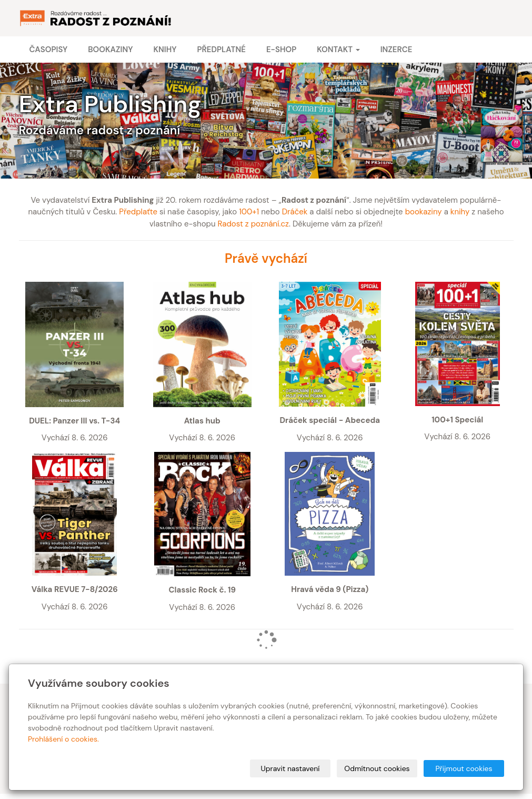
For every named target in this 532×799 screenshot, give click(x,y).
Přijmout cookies (464, 768)
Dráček (295, 212)
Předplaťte (138, 212)
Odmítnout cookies (377, 768)
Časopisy (49, 50)
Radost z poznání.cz (253, 224)
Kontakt (338, 50)
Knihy (165, 50)
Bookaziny (110, 50)
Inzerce (397, 50)
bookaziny (424, 212)
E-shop (281, 50)
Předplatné (221, 50)
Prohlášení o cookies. (63, 739)
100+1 (249, 212)
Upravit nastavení (290, 768)
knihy (460, 212)
